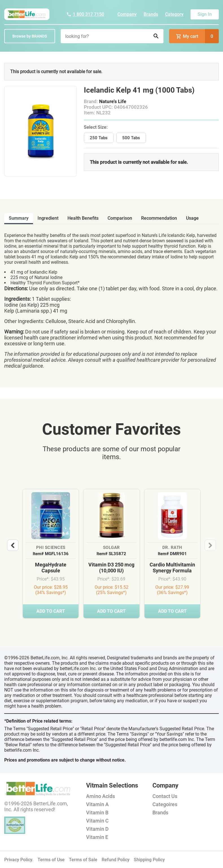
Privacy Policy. (19, 860)
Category (174, 14)
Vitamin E (97, 837)
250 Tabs (99, 138)
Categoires (165, 804)
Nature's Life (113, 101)
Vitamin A (97, 804)
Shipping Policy (149, 860)
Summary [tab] (19, 218)
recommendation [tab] (159, 218)
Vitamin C (97, 821)
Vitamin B (97, 813)
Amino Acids (100, 796)
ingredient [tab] (48, 218)
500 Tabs (131, 138)
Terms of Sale (83, 860)
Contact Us (165, 796)
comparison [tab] (120, 218)
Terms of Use (51, 860)
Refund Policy (116, 860)
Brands (151, 14)
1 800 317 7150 (85, 14)
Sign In (205, 14)
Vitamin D (97, 829)
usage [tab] (192, 218)
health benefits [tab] (83, 218)
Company (127, 14)
